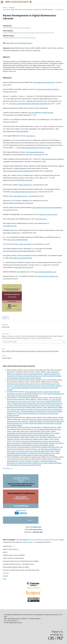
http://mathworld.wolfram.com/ (46, 272)
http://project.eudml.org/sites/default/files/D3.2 (19, 251)
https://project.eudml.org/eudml (53, 159)
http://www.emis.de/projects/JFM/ (21, 258)
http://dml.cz (31, 136)
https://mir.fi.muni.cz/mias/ (48, 214)
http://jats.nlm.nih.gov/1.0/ (24, 267)
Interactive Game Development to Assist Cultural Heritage (41, 441)
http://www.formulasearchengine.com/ (24, 192)
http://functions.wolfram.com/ (48, 276)
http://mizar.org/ (41, 219)
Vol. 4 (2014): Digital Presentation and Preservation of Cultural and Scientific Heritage (28, 9)
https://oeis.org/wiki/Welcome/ (17, 240)
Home (5, 8)
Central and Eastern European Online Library (44, 540)
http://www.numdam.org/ (12, 233)
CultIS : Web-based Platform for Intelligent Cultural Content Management (33, 373)
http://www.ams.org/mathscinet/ (44, 82)
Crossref (6, 573)
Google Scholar (28, 542)
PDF (6, 318)
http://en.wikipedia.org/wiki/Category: (41, 113)
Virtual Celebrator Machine (34, 392)
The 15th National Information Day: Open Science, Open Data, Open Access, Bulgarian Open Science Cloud (34, 450)
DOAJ (5, 579)
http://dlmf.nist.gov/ (10, 226)
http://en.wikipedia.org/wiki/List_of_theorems (18, 203)
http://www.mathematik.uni (35, 152)
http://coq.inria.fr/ (26, 244)
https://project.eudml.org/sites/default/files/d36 (19, 171)
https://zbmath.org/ (26, 185)
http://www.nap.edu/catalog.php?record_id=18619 (34, 148)
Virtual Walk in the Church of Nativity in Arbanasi (23, 461)
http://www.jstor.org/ (20, 196)
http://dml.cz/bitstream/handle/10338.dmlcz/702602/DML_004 (30, 104)
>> (12, 468)
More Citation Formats (10, 342)
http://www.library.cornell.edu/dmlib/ (16, 131)
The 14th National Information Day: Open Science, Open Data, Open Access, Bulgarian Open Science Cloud (34, 430)
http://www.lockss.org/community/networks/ (47, 207)
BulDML (6, 576)
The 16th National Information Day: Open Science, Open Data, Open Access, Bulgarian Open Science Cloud (34, 402)
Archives (12, 8)
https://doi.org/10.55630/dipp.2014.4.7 (19, 43)
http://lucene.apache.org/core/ (47, 89)
